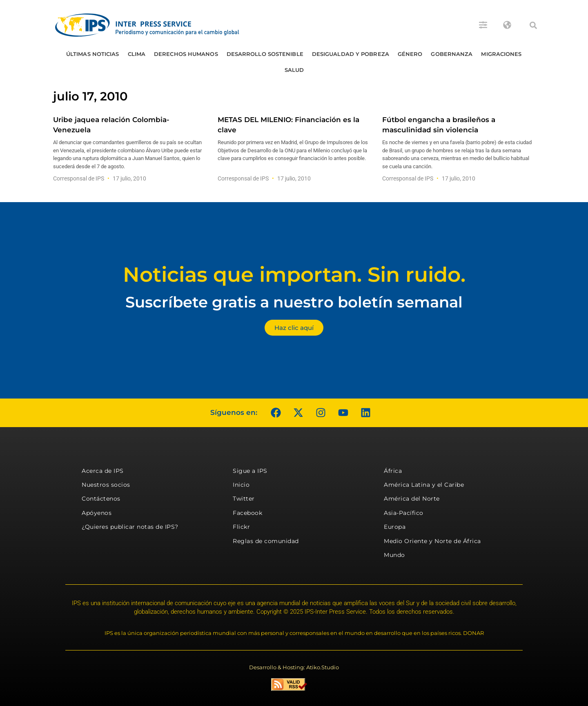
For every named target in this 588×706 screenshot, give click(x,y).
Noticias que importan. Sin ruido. (294, 275)
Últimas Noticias (93, 54)
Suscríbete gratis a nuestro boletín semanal (294, 302)
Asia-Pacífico (404, 513)
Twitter (244, 499)
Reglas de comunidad (266, 541)
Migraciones (501, 54)
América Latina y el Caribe (424, 485)
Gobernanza (452, 54)
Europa (395, 527)
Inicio (241, 485)
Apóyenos (97, 513)
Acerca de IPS (103, 471)
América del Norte (412, 499)
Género (410, 54)
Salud (294, 70)
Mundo (394, 555)
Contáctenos (101, 499)
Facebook (247, 513)
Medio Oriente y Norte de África (432, 541)
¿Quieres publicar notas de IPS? (130, 527)
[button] (533, 25)
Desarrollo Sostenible (265, 54)
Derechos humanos (186, 54)
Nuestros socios (106, 485)
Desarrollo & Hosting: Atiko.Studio (294, 667)
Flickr (241, 527)
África (393, 471)
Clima (137, 54)
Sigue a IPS (250, 471)
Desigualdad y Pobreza (351, 54)
